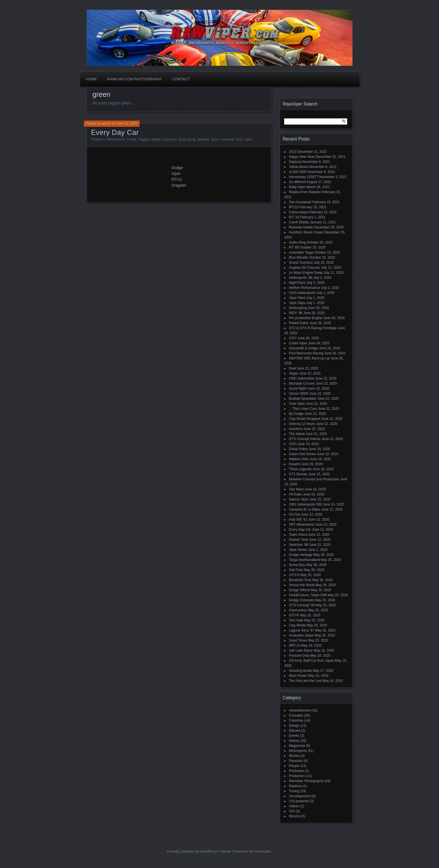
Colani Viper (298, 343)
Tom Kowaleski (300, 202)
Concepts (296, 715)
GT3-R (294, 615)
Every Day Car (115, 132)
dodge (156, 139)
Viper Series (298, 550)
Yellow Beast (298, 167)
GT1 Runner (298, 474)
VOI (292, 811)
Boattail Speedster (303, 399)
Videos (294, 806)
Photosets (296, 771)
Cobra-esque (299, 212)
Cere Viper (297, 404)
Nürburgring (298, 308)
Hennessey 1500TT (304, 177)
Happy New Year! (302, 157)
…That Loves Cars (303, 409)
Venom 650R (299, 394)
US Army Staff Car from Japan (311, 661)
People (294, 766)
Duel (292, 368)
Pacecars (296, 761)
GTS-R (294, 575)
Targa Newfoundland (304, 560)
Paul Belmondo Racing (306, 353)
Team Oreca (298, 535)
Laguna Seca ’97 (302, 630)
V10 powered (299, 801)
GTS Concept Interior (305, 439)
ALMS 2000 (298, 172)
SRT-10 (295, 645)
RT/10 (293, 207)
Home (91, 79)
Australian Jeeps (301, 635)
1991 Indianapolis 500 (305, 504)
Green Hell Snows (303, 454)
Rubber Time (299, 540)
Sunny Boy (297, 565)
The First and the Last (305, 681)
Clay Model (297, 625)
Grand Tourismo (301, 263)
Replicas (295, 786)
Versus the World (302, 585)
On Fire (295, 514)
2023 (293, 152)
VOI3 (293, 444)
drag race (170, 139)
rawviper (228, 139)
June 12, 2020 (127, 124)
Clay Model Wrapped (305, 419)
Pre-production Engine (306, 318)
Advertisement (300, 710)
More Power (298, 676)
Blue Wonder (299, 258)
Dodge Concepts (301, 600)
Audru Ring (297, 242)
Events (294, 736)
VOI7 (293, 338)
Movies (294, 756)
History (294, 741)
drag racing (187, 139)
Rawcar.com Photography (135, 79)
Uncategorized (300, 796)
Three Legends (300, 469)
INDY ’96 (296, 313)
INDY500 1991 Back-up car (309, 358)
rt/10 (239, 139)
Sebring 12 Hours (302, 424)
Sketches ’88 (299, 545)
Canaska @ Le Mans (305, 509)
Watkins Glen (299, 459)
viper (248, 139)
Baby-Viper (297, 187)
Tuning (132, 139)
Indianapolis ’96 (301, 278)
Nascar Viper (299, 499)
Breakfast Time (300, 580)
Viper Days (297, 303)
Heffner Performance (304, 288)
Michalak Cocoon (302, 383)
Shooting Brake (300, 671)
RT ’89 (294, 247)
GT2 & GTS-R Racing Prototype (313, 328)
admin (107, 124)
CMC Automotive (302, 378)
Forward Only (299, 656)
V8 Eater (296, 494)
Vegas (294, 373)
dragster (203, 139)
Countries (296, 720)
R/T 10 (294, 217)
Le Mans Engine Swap (306, 273)
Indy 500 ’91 (298, 520)
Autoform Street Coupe (306, 232)
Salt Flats (296, 570)
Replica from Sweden (305, 192)
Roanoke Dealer (301, 227)
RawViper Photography (306, 781)
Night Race (297, 283)
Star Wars (296, 489)
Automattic (262, 851)
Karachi (295, 464)
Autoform (296, 429)
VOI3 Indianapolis (302, 293)
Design (294, 726)
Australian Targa (301, 252)
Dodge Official (299, 590)
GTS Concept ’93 (302, 605)
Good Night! (298, 389)
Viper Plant (297, 298)
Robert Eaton (299, 323)
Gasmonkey (298, 610)
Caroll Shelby (299, 222)
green (215, 139)
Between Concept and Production (314, 479)
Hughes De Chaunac (304, 268)
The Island (297, 434)
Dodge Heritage (301, 555)
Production (297, 776)
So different (297, 182)
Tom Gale (296, 620)
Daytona (295, 162)
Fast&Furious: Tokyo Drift (308, 595)
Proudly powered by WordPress (192, 851)
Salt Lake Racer (301, 651)
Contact (181, 79)
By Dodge (296, 414)
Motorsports (116, 139)
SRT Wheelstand (302, 525)
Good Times (298, 640)
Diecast (295, 731)
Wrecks (295, 816)
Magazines (297, 746)
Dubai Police (298, 449)
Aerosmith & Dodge (303, 348)
